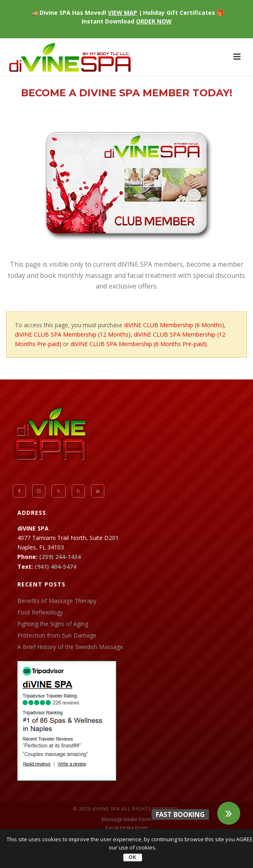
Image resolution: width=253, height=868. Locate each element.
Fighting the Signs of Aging (53, 624)
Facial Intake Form (126, 828)
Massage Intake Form (126, 819)
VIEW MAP (123, 13)
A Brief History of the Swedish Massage (70, 647)
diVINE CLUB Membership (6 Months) (174, 325)
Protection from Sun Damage (57, 635)
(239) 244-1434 (60, 557)
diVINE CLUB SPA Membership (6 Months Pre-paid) (139, 344)
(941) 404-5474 (55, 567)
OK (133, 857)
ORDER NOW (154, 21)
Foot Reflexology (40, 612)
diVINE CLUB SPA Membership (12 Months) (73, 334)
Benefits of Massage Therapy (57, 601)
